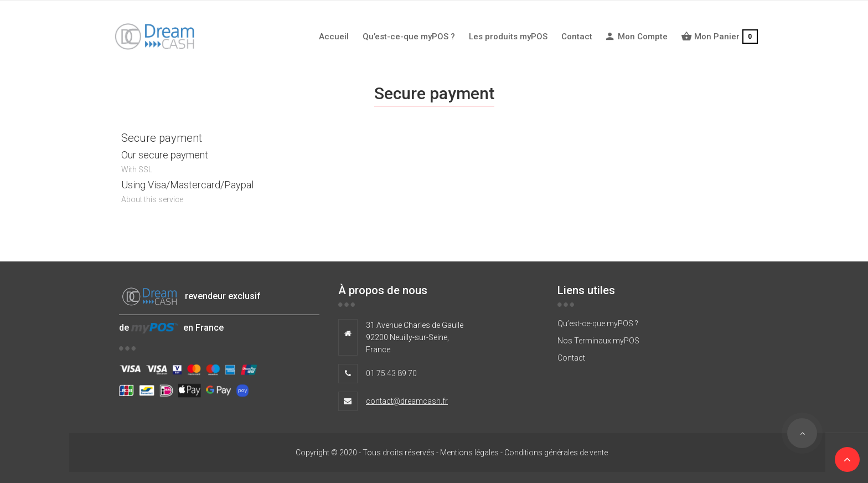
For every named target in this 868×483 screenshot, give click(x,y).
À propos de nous (383, 290)
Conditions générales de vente (556, 453)
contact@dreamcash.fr (407, 401)
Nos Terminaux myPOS (598, 341)
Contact (571, 358)
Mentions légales (469, 453)
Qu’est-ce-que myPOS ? (598, 323)
